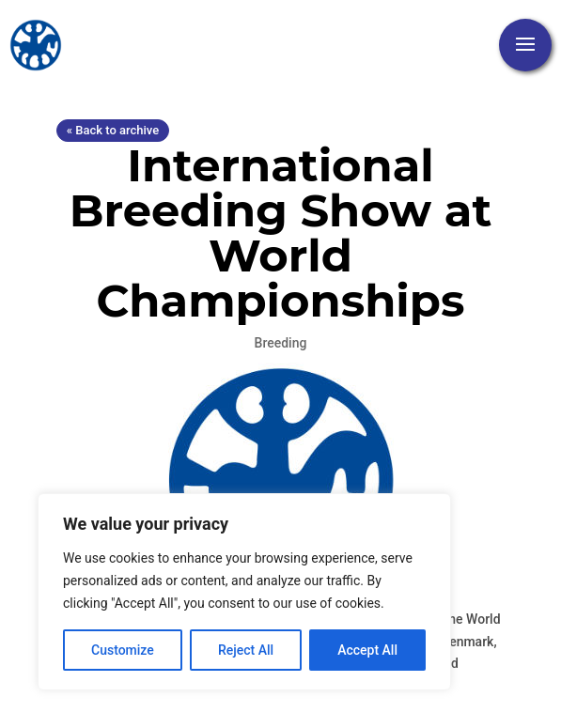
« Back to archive (113, 130)
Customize (123, 650)
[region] (244, 592)
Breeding (281, 343)
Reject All (246, 650)
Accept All (367, 650)
